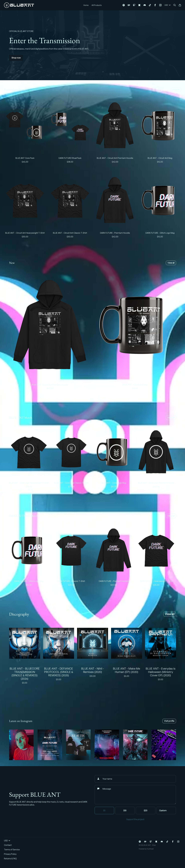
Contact (8, 845)
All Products (97, 5)
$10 (125, 810)
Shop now (16, 58)
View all (176, 89)
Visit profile (169, 721)
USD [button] (7, 841)
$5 (104, 810)
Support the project (135, 819)
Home (86, 5)
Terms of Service (12, 850)
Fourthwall (150, 849)
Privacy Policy (10, 854)
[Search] (175, 5)
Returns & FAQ (10, 859)
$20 (146, 810)
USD (168, 5)
